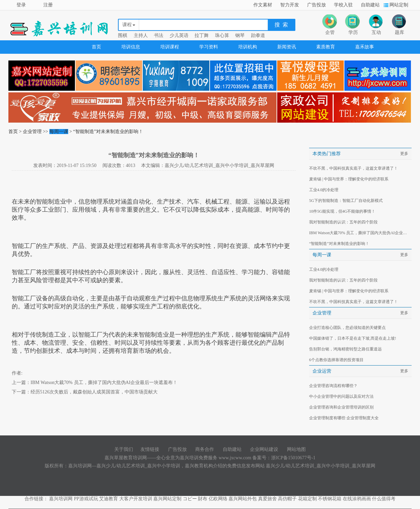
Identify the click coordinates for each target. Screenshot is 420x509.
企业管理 (32, 132)
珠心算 (222, 35)
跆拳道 (258, 35)
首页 (96, 47)
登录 (21, 5)
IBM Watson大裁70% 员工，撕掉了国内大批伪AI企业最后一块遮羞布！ (104, 383)
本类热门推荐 (327, 154)
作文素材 (263, 5)
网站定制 (399, 5)
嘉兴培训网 (61, 499)
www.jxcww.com (236, 458)
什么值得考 (384, 499)
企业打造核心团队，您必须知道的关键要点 (347, 328)
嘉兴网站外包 (243, 499)
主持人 (141, 35)
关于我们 (124, 449)
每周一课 (59, 132)
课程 (127, 25)
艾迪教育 (109, 499)
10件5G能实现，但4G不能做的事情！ (342, 211)
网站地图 (296, 449)
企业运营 (322, 371)
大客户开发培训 (136, 499)
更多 (404, 154)
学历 (353, 32)
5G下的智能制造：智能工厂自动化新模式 (346, 201)
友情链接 (150, 449)
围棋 (123, 35)
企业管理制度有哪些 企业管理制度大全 (344, 418)
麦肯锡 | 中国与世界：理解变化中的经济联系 (349, 179)
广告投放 (317, 5)
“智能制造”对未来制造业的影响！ (339, 244)
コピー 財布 (195, 499)
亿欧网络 (218, 499)
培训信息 (131, 47)
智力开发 (290, 5)
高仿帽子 (287, 499)
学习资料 (209, 47)
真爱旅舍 (267, 499)
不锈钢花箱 (330, 499)
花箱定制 (307, 499)
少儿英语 (179, 35)
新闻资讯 (287, 47)
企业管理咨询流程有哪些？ (333, 386)
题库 (400, 32)
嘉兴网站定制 (167, 499)
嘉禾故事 (365, 47)
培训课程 (170, 47)
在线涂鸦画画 (357, 499)
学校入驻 (343, 5)
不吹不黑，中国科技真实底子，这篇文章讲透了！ (353, 168)
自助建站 (370, 5)
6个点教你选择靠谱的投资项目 (336, 360)
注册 (48, 5)
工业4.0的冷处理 (324, 190)
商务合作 (205, 449)
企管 (330, 32)
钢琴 (240, 35)
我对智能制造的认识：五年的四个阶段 (343, 222)
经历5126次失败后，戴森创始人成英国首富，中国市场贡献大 (94, 392)
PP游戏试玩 (86, 499)
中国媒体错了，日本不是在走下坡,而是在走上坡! (353, 338)
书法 (159, 35)
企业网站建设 (264, 449)
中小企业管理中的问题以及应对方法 (341, 396)
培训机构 (248, 47)
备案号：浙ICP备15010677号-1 (284, 458)
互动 (376, 32)
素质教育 (326, 47)
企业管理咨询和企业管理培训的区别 (341, 407)
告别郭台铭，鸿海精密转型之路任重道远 (345, 349)
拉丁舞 (202, 35)
